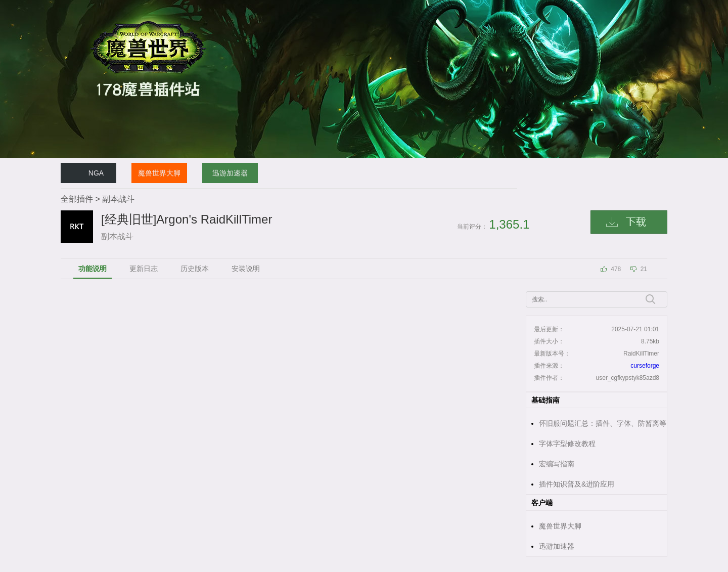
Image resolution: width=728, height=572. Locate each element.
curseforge (645, 366)
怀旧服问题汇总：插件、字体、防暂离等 (603, 423)
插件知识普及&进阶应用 (577, 484)
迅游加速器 (230, 173)
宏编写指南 (557, 464)
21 (644, 269)
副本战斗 (118, 199)
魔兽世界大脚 (159, 173)
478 (616, 269)
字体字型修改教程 (567, 444)
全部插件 (77, 199)
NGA (96, 173)
